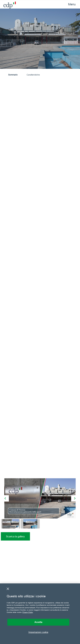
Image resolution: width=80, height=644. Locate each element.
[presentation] (6, 498)
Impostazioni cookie (38, 632)
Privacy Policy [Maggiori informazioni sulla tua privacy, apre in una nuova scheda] (28, 612)
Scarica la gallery (15, 536)
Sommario (13, 75)
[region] (40, 614)
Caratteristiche (33, 75)
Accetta (38, 622)
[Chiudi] (8, 589)
